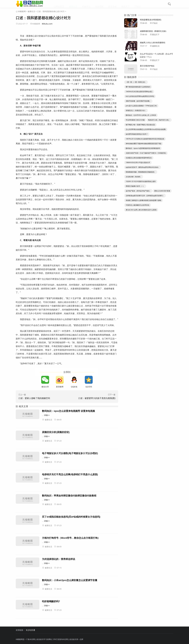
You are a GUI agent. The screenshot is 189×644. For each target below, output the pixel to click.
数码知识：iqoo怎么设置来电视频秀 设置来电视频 (68, 411)
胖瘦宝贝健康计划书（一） (135, 186)
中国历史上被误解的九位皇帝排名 (138, 205)
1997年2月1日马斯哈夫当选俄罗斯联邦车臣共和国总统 (145, 139)
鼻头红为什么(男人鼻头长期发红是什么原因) (141, 210)
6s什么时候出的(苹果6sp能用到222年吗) (140, 96)
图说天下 (126, 4)
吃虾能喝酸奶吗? (51, 601)
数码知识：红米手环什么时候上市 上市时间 (141, 115)
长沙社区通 (30, 630)
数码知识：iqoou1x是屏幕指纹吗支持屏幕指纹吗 (143, 148)
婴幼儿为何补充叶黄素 (162, 191)
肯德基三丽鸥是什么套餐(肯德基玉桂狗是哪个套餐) (144, 200)
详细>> (47, 415)
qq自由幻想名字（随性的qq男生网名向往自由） (143, 167)
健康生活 (73, 4)
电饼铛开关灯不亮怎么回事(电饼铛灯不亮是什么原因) (70, 474)
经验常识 (86, 4)
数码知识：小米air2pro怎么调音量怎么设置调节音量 (70, 580)
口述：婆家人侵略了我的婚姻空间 (34, 398)
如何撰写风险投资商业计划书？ (137, 134)
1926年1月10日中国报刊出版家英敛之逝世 (141, 181)
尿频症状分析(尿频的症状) (56, 432)
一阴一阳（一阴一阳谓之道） (136, 82)
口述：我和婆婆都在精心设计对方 (51, 11)
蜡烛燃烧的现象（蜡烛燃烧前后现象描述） (141, 172)
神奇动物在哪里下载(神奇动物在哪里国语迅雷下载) (144, 144)
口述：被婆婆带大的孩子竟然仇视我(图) (97, 398)
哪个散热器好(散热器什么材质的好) (138, 87)
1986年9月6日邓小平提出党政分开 (138, 162)
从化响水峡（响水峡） (134, 177)
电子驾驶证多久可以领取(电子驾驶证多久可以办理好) (70, 453)
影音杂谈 (112, 4)
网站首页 (60, 4)
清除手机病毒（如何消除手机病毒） (138, 101)
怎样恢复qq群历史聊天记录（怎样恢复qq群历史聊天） (145, 196)
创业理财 (99, 4)
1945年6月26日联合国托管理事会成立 (139, 92)
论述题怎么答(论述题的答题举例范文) (139, 158)
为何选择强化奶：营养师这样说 (59, 559)
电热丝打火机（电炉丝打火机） (159, 120)
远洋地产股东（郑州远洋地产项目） (138, 191)
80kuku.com (47, 24)
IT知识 (138, 4)
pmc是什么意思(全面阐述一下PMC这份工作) (141, 106)
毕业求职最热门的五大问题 (135, 120)
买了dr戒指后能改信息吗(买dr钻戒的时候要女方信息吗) (71, 517)
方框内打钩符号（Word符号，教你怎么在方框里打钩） (71, 538)
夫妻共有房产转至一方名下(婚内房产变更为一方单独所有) (146, 153)
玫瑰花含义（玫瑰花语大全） (136, 110)
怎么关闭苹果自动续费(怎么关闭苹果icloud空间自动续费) (146, 129)
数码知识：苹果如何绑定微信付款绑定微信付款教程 (69, 496)
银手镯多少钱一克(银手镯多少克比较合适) (140, 125)
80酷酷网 (22, 11)
